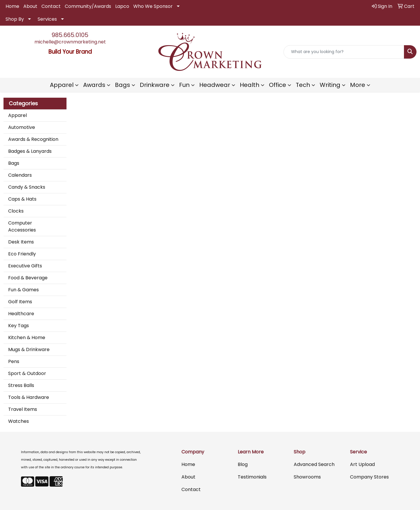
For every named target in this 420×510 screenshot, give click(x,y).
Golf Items (20, 302)
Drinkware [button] (155, 85)
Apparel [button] (62, 85)
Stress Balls (21, 385)
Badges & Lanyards (30, 151)
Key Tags (19, 326)
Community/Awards (88, 6)
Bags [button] (123, 85)
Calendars (20, 175)
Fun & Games (23, 290)
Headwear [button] (215, 85)
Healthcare (21, 314)
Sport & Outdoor (27, 373)
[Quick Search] (344, 52)
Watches (19, 421)
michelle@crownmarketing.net (70, 42)
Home (12, 6)
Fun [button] (184, 85)
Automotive (22, 127)
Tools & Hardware (29, 397)
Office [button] (278, 85)
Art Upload (362, 464)
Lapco (122, 6)
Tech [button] (303, 85)
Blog (243, 464)
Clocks (16, 211)
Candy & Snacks (27, 187)
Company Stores (369, 477)
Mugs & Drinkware (29, 349)
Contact (51, 6)
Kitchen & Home (27, 338)
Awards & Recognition (33, 139)
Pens (14, 361)
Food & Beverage (28, 278)
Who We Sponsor (153, 6)
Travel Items (23, 409)
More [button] (358, 85)
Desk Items (21, 242)
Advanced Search (314, 464)
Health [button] (250, 85)
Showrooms (307, 477)
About (30, 6)
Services (47, 19)
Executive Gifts (25, 266)
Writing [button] (330, 85)
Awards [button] (94, 85)
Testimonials (252, 477)
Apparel (17, 115)
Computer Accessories (22, 226)
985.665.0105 (70, 35)
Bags (14, 163)
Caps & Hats (22, 199)
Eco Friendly (22, 254)
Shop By (15, 19)
